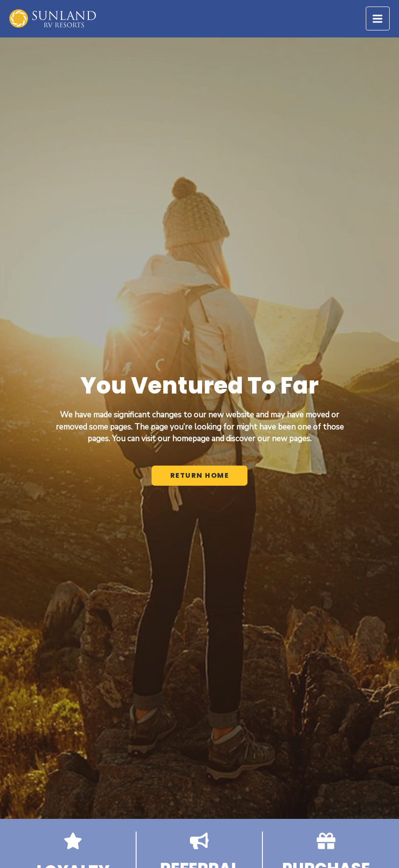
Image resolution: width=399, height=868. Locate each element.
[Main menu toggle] (378, 19)
